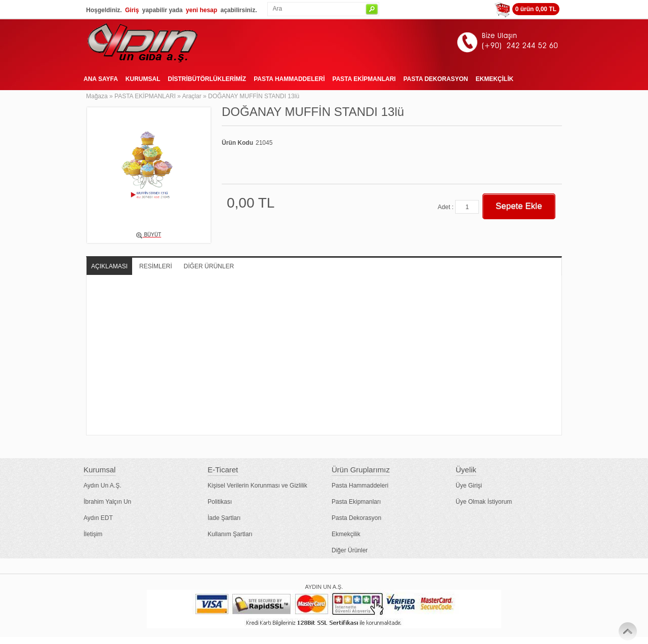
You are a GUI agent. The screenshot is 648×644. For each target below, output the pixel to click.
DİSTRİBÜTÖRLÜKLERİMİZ (207, 79)
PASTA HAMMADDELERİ (289, 79)
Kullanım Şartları (230, 534)
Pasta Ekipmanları (356, 502)
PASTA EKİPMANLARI (364, 79)
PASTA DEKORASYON (436, 79)
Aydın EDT (98, 518)
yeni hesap (201, 10)
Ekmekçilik (346, 534)
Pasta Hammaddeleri (360, 486)
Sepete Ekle (519, 206)
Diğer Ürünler (350, 550)
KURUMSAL (143, 79)
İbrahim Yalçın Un (107, 502)
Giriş (132, 10)
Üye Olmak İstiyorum (484, 502)
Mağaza (97, 96)
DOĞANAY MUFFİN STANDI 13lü (254, 96)
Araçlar (192, 96)
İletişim (93, 534)
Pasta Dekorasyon (356, 518)
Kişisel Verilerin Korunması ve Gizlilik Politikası (257, 494)
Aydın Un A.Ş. (103, 486)
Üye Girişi (469, 486)
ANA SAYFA (101, 79)
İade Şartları (224, 518)
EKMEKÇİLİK (494, 79)
